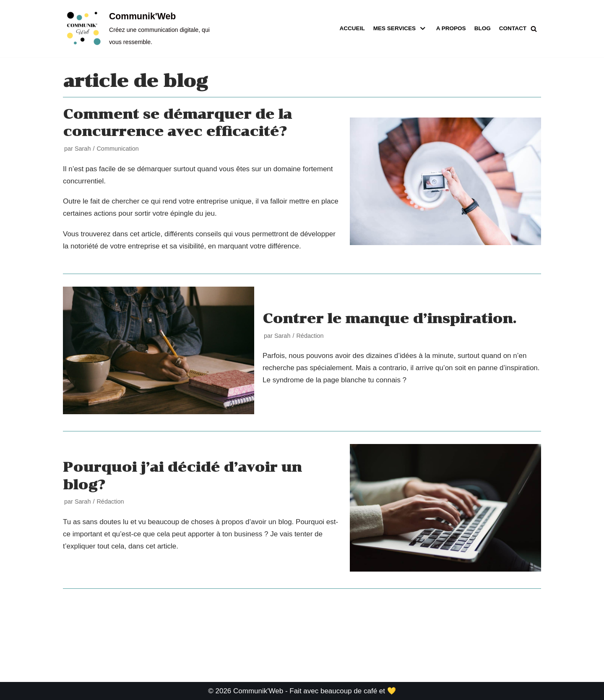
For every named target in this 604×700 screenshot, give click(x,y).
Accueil (351, 28)
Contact (513, 28)
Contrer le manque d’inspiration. (389, 319)
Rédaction (310, 336)
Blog (482, 28)
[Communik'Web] (138, 29)
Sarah (83, 149)
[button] (534, 29)
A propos (451, 28)
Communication (117, 149)
